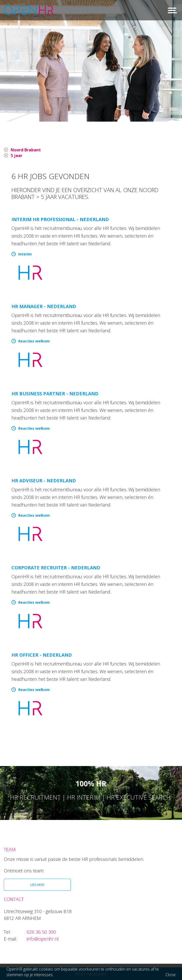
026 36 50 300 (41, 933)
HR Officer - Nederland (42, 656)
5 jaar (17, 156)
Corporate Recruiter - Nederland (56, 569)
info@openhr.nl (43, 940)
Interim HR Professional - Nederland (60, 220)
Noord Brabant (28, 150)
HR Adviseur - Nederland (44, 482)
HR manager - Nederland (44, 307)
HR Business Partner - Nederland (55, 395)
